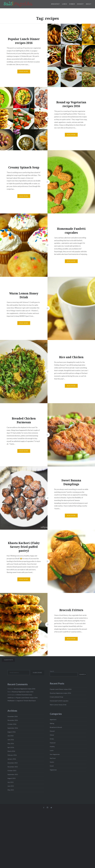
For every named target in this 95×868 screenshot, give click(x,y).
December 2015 (13, 763)
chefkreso (11, 698)
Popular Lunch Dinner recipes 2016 (61, 689)
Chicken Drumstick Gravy (24, 695)
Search (52, 671)
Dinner (72, 4)
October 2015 (12, 771)
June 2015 (11, 786)
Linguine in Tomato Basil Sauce (26, 701)
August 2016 (12, 732)
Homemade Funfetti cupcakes (59, 701)
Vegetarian (53, 770)
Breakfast (56, 4)
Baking (52, 723)
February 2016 (12, 755)
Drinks (52, 739)
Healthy (52, 747)
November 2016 (13, 720)
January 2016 (12, 759)
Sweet (52, 766)
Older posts (8, 660)
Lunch (65, 4)
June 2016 (11, 740)
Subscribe (37, 672)
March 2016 (11, 751)
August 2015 (12, 778)
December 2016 (13, 716)
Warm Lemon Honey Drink (58, 705)
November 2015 (13, 767)
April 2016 (11, 747)
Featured (53, 743)
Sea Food (53, 758)
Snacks (52, 762)
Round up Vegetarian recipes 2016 (60, 693)
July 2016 (11, 736)
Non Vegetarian (55, 754)
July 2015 (11, 782)
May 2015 (11, 790)
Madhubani (11, 701)
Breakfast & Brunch (56, 727)
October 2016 (12, 724)
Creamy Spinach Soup (56, 697)
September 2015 (13, 774)
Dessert (80, 4)
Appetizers (53, 719)
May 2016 (11, 743)
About (89, 4)
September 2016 (13, 728)
